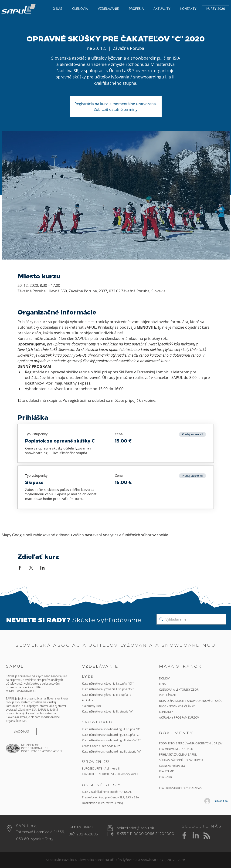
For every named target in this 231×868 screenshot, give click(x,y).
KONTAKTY (166, 712)
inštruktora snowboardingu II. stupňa (112, 740)
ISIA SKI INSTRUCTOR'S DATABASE (181, 788)
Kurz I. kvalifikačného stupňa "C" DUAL (107, 792)
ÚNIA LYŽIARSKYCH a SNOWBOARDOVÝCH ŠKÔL (191, 701)
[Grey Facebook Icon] (184, 835)
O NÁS (163, 684)
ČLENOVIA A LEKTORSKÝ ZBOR (179, 689)
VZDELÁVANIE (168, 695)
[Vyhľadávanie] (191, 619)
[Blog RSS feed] (207, 836)
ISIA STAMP (166, 771)
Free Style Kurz (110, 746)
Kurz (85, 695)
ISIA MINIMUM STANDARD (176, 749)
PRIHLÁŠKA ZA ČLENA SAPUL (178, 754)
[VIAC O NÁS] (21, 731)
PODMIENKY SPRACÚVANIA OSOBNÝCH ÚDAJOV (191, 743)
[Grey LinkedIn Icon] (196, 835)
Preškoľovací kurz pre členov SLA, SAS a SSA (110, 797)
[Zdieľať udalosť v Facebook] (20, 568)
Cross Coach (90, 746)
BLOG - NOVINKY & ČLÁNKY (177, 706)
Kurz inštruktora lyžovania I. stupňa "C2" (108, 689)
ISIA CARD (166, 777)
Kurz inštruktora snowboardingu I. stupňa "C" (111, 735)
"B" (138, 740)
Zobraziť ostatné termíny (116, 109)
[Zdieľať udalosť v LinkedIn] (42, 568)
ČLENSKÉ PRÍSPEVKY (172, 766)
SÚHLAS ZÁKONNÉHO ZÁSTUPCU (181, 760)
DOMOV (164, 678)
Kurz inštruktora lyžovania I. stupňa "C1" (108, 683)
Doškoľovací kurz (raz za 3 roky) (102, 803)
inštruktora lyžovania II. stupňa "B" (111, 695)
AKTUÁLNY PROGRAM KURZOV (179, 717)
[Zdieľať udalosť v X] (31, 568)
